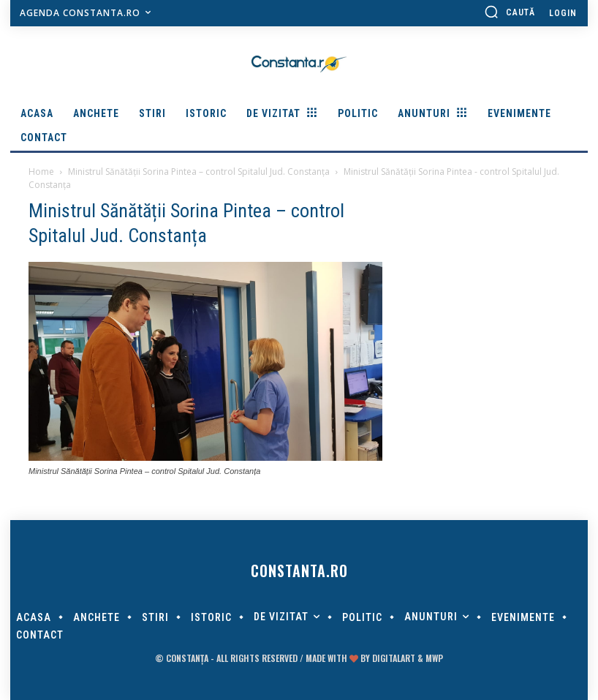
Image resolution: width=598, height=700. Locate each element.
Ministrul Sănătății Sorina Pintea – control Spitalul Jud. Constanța (199, 172)
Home (41, 172)
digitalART (394, 658)
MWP (434, 658)
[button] (510, 12)
